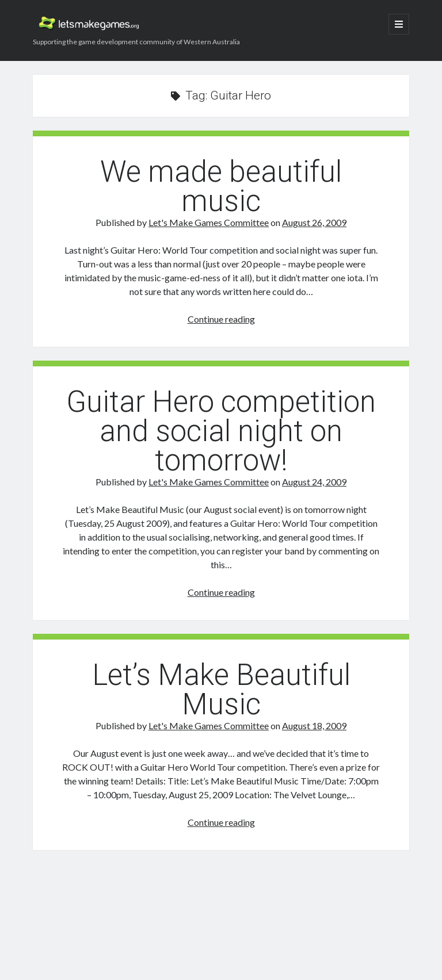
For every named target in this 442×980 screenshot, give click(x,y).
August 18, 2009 (314, 726)
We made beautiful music (221, 186)
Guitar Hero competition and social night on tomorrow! (221, 431)
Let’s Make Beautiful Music (221, 690)
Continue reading (221, 319)
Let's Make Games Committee (209, 222)
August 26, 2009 (314, 222)
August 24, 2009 (314, 482)
